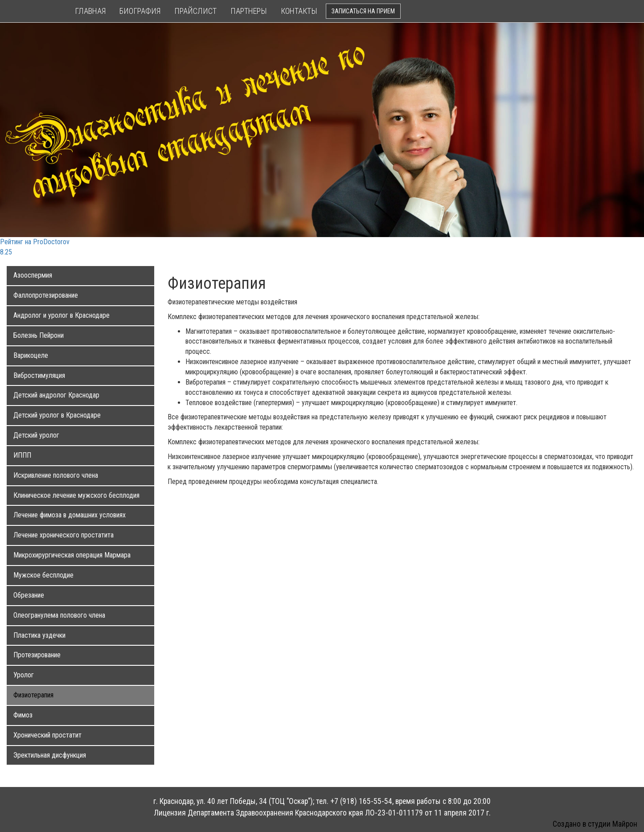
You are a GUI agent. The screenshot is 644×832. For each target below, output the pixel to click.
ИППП (22, 455)
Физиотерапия (33, 695)
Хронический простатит (47, 735)
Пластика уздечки (39, 635)
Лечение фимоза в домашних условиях (70, 515)
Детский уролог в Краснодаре (57, 415)
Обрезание (29, 595)
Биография (140, 11)
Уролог (24, 675)
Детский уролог (36, 435)
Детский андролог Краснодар (56, 395)
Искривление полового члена (56, 475)
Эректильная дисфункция (50, 755)
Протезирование (37, 655)
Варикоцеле (31, 355)
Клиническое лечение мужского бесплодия (76, 495)
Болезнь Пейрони (39, 335)
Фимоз (23, 715)
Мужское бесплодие (43, 575)
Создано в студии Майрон (595, 824)
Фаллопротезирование (46, 295)
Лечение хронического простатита (64, 535)
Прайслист (195, 11)
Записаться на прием (363, 11)
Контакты (299, 11)
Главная (90, 11)
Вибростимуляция (39, 375)
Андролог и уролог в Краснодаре (62, 315)
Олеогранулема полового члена (59, 615)
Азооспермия (33, 275)
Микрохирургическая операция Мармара (72, 555)
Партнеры (249, 11)
